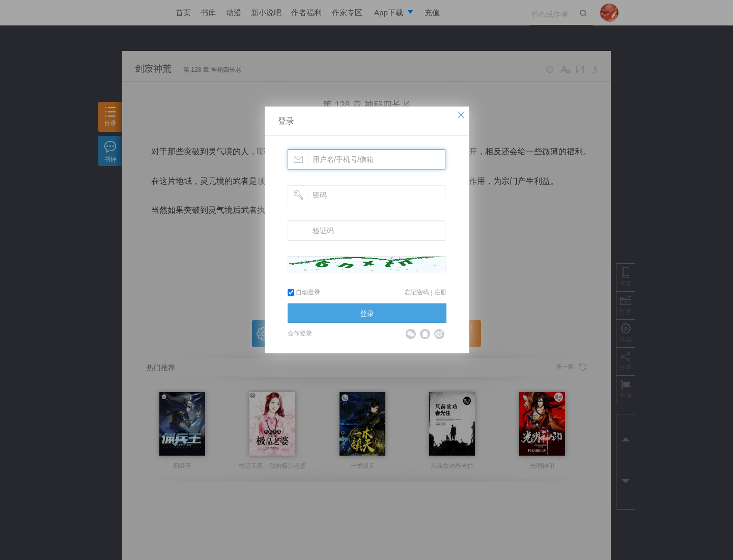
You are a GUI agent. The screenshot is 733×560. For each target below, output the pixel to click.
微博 (439, 334)
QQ (425, 334)
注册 (440, 292)
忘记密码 (417, 292)
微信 (411, 334)
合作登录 (300, 333)
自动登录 (304, 292)
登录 (286, 121)
